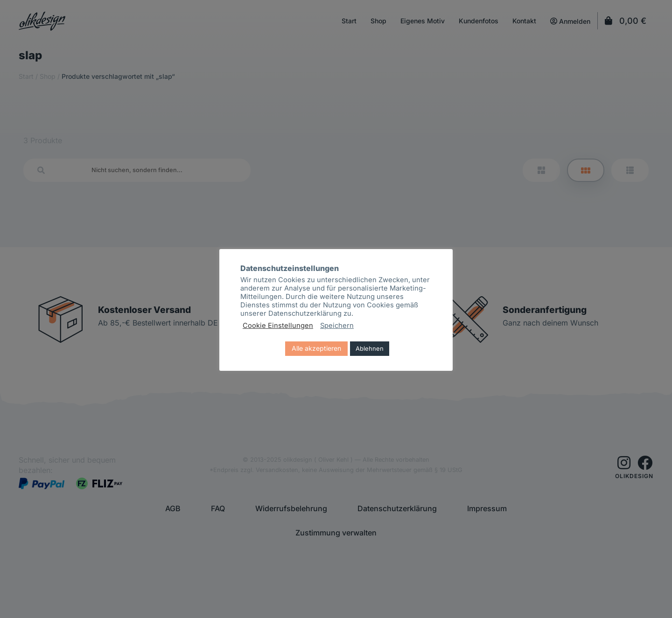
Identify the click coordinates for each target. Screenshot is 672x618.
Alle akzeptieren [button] (316, 348)
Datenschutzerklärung (305, 313)
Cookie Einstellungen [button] (278, 326)
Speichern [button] (337, 326)
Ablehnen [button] (370, 348)
